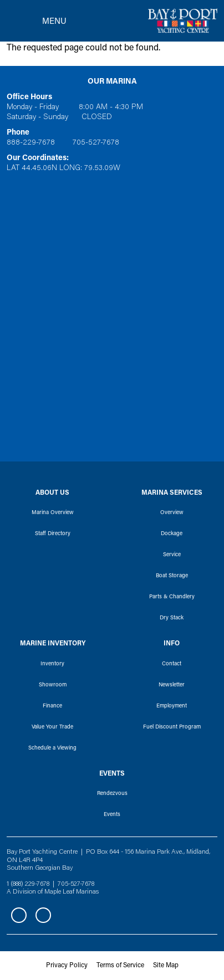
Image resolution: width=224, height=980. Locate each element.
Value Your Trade (52, 727)
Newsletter (172, 685)
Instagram (43, 915)
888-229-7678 (31, 143)
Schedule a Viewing (52, 748)
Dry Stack (172, 618)
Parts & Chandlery (172, 597)
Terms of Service (120, 966)
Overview (172, 513)
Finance (52, 706)
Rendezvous (112, 794)
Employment (172, 706)
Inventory (52, 664)
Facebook (19, 915)
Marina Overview (53, 513)
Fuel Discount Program (172, 727)
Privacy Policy (67, 966)
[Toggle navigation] (37, 21)
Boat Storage (172, 576)
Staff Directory (53, 534)
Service (172, 555)
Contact (172, 664)
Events (112, 815)
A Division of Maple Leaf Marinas (53, 892)
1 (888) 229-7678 (28, 884)
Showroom (53, 685)
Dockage (172, 534)
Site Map (166, 966)
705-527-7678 (96, 143)
